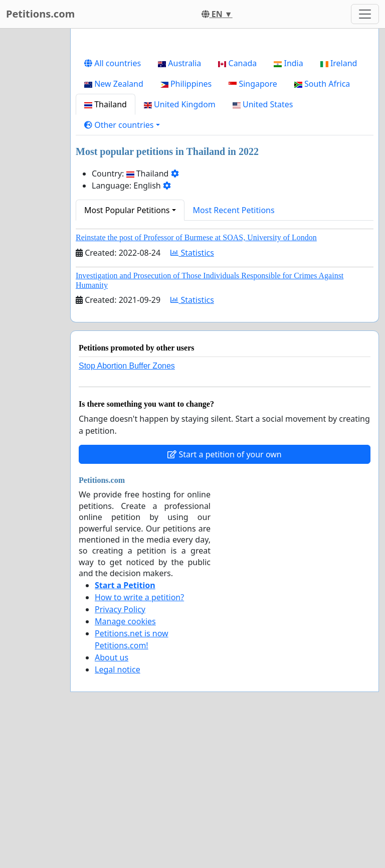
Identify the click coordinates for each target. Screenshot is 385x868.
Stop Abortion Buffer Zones (127, 366)
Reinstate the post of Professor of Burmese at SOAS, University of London (196, 237)
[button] (122, 125)
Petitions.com (40, 14)
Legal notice (118, 669)
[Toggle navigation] (365, 14)
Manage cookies (125, 621)
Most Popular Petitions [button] (127, 210)
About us (112, 657)
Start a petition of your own (224, 454)
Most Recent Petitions (234, 210)
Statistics (192, 253)
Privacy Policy (120, 609)
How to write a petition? (139, 597)
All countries (113, 63)
